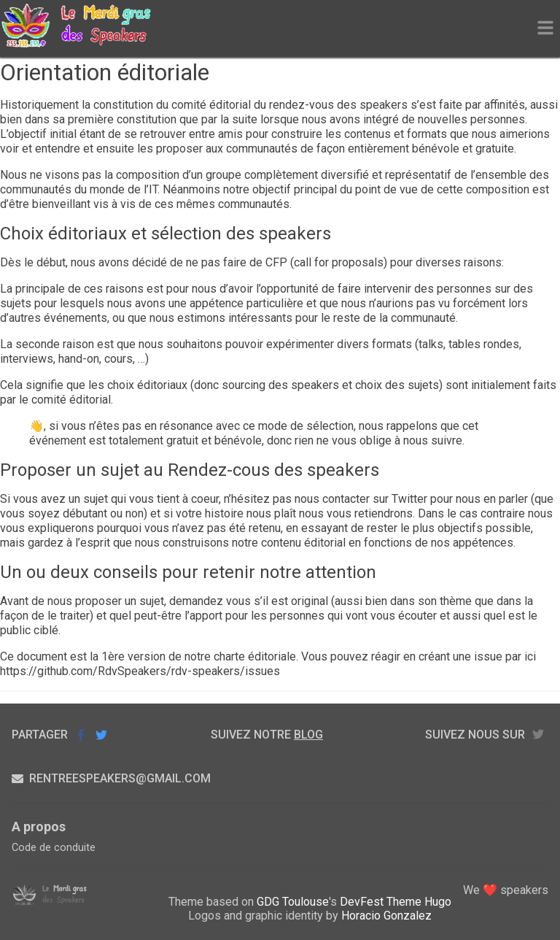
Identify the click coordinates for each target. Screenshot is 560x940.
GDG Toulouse (293, 902)
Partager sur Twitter (101, 735)
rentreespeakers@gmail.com (111, 778)
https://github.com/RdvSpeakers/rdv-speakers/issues (140, 671)
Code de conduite (54, 848)
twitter (538, 735)
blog (308, 735)
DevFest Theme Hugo (396, 902)
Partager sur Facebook (81, 735)
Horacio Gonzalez (386, 916)
